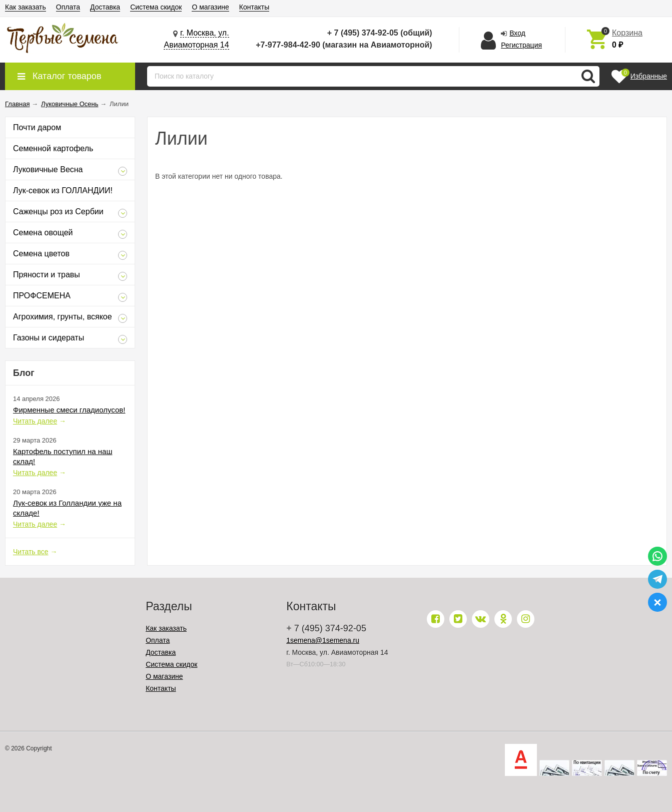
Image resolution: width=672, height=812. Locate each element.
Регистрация (521, 45)
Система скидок (156, 7)
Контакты (254, 7)
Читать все (31, 552)
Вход (517, 33)
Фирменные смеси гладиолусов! (69, 410)
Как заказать (26, 7)
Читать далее (35, 421)
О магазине (210, 7)
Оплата (68, 7)
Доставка (105, 7)
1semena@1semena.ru (323, 640)
